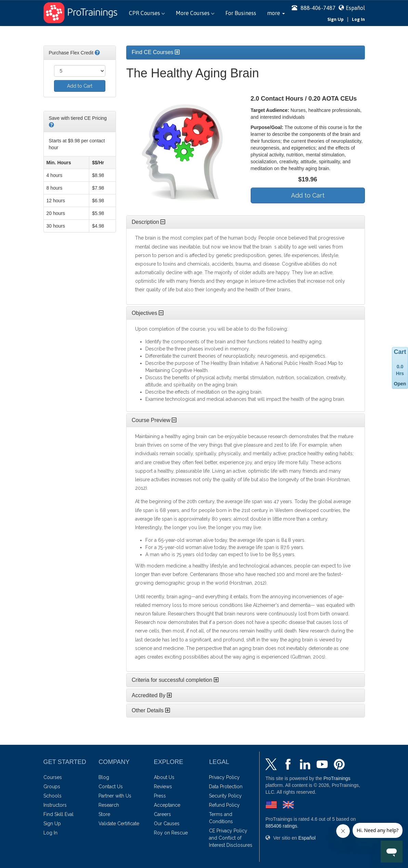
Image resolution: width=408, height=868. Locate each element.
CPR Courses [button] (147, 13)
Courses (53, 777)
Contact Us (111, 787)
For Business (241, 13)
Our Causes (167, 824)
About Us (164, 777)
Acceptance (167, 805)
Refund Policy (224, 805)
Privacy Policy (224, 777)
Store (104, 814)
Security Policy (225, 796)
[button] (276, 13)
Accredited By (152, 695)
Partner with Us (115, 796)
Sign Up (335, 19)
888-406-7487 (314, 8)
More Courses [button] (195, 13)
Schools (52, 796)
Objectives (148, 313)
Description (148, 222)
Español (355, 8)
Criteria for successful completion (175, 680)
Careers (162, 814)
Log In (358, 19)
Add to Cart (80, 86)
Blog (104, 777)
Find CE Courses (156, 52)
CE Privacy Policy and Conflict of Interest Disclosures (231, 838)
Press (160, 796)
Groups (52, 787)
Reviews (163, 787)
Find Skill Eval (58, 814)
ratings (281, 826)
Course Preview (154, 420)
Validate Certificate (119, 824)
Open (400, 384)
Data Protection (226, 787)
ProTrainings (337, 778)
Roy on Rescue (171, 833)
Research (109, 805)
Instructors (55, 805)
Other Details (151, 710)
